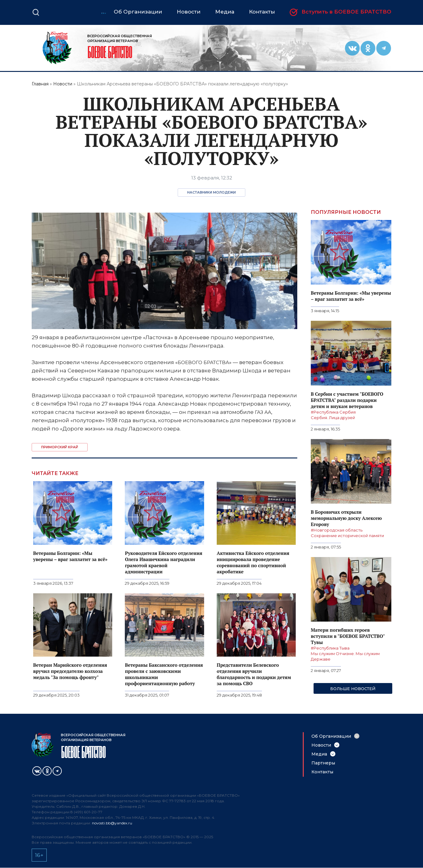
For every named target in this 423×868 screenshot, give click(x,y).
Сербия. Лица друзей (333, 418)
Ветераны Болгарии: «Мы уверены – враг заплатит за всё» (70, 556)
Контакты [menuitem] (262, 12)
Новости (63, 84)
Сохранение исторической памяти (347, 536)
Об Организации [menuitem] (138, 12)
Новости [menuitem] (189, 12)
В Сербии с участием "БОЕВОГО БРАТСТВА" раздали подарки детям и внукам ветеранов (347, 400)
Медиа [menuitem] (225, 12)
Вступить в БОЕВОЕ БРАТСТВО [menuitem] (346, 12)
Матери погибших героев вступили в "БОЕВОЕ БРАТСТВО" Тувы (348, 636)
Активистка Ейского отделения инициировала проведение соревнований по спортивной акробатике (253, 562)
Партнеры (323, 763)
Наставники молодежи (211, 192)
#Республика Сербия (333, 412)
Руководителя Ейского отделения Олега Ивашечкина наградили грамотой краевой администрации (164, 562)
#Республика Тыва (330, 648)
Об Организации (331, 736)
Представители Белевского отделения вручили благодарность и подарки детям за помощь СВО (254, 674)
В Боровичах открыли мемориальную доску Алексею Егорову (346, 518)
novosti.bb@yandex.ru (112, 823)
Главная (40, 84)
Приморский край (60, 447)
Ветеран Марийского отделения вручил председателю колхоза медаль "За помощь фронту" (70, 671)
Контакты (322, 772)
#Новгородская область (337, 530)
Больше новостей (353, 689)
